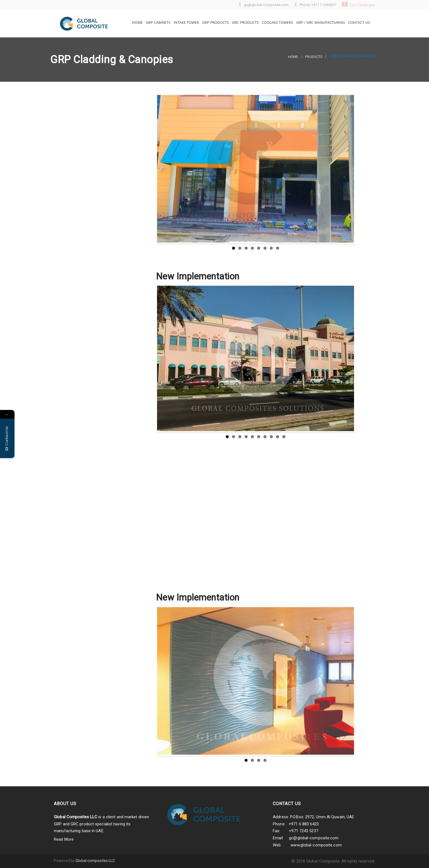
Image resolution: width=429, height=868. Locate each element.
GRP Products (215, 22)
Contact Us (359, 22)
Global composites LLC (95, 861)
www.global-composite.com (316, 845)
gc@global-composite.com (314, 838)
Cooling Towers (277, 22)
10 (284, 577)
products (314, 57)
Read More (64, 839)
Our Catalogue (358, 4)
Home (137, 22)
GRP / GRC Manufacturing (320, 22)
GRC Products (245, 22)
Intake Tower (186, 22)
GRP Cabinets (158, 22)
